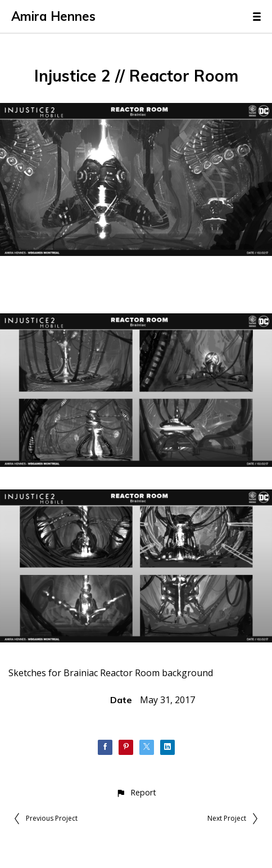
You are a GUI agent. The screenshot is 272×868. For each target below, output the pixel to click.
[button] (136, 792)
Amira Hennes (53, 16)
